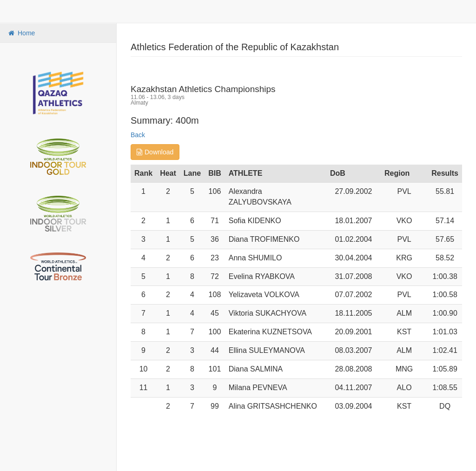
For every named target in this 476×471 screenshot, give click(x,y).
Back (138, 135)
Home (21, 33)
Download (155, 152)
